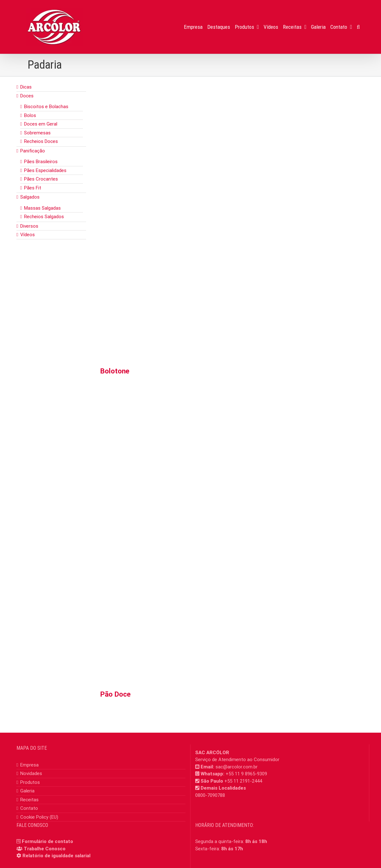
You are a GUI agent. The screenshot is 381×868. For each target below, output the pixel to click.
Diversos (29, 226)
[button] (358, 27)
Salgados (30, 197)
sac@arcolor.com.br (237, 767)
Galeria (27, 791)
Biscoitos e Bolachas (46, 107)
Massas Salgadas (42, 208)
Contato (29, 808)
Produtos (30, 782)
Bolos (30, 115)
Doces (27, 96)
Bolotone (115, 371)
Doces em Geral (41, 124)
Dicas (26, 87)
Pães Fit (33, 188)
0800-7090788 (210, 795)
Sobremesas (37, 133)
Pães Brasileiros (41, 162)
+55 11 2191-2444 (243, 781)
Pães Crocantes (41, 179)
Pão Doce (116, 694)
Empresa (29, 765)
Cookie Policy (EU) (39, 817)
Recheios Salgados (44, 217)
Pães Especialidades (45, 170)
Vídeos (28, 235)
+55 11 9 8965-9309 (246, 774)
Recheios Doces (41, 141)
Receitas (29, 800)
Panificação (33, 151)
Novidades (31, 773)
